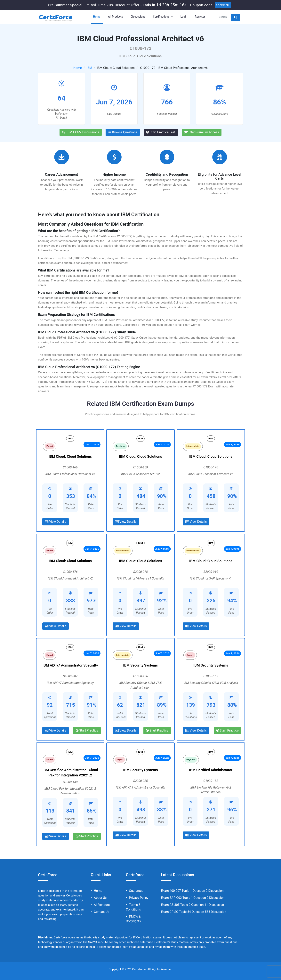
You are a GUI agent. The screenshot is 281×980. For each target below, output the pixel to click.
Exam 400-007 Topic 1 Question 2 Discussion (192, 891)
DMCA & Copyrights (133, 919)
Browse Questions (123, 132)
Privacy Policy (137, 898)
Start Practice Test (161, 132)
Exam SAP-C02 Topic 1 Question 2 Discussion (193, 898)
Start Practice (87, 731)
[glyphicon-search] (236, 17)
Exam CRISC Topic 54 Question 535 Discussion (194, 912)
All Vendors (100, 905)
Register (200, 17)
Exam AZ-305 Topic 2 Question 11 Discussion (193, 905)
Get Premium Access (202, 132)
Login (184, 17)
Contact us (100, 912)
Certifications (163, 17)
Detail (61, 118)
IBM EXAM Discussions (81, 132)
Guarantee (135, 891)
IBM (89, 68)
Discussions (138, 17)
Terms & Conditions (133, 907)
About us (99, 898)
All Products (116, 17)
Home (97, 17)
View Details (56, 522)
